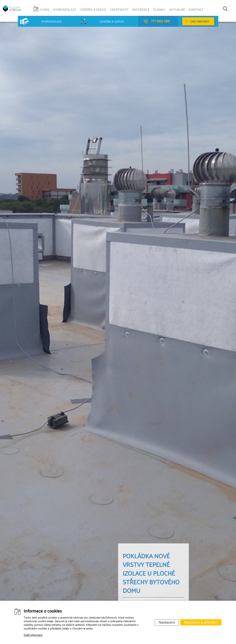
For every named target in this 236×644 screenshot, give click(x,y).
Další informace (33, 635)
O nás (45, 9)
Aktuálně (177, 9)
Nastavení (167, 622)
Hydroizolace (65, 9)
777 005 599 (160, 21)
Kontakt (196, 9)
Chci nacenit (200, 21)
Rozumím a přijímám (201, 622)
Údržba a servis (93, 9)
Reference (141, 9)
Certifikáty (119, 9)
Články (159, 9)
